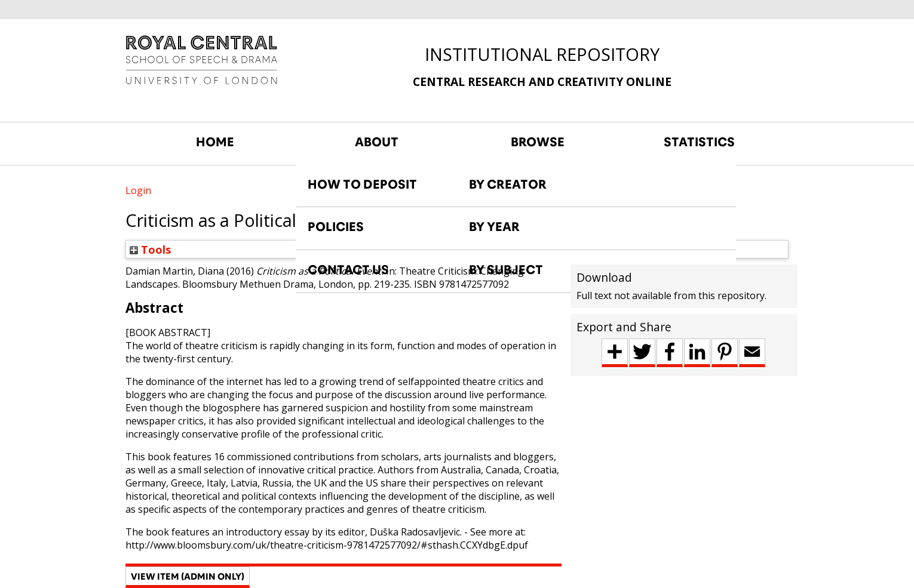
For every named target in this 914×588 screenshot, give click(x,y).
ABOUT (377, 142)
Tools (151, 249)
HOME (215, 142)
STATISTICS (699, 142)
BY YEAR (494, 227)
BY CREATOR (508, 184)
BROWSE (538, 142)
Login (138, 190)
